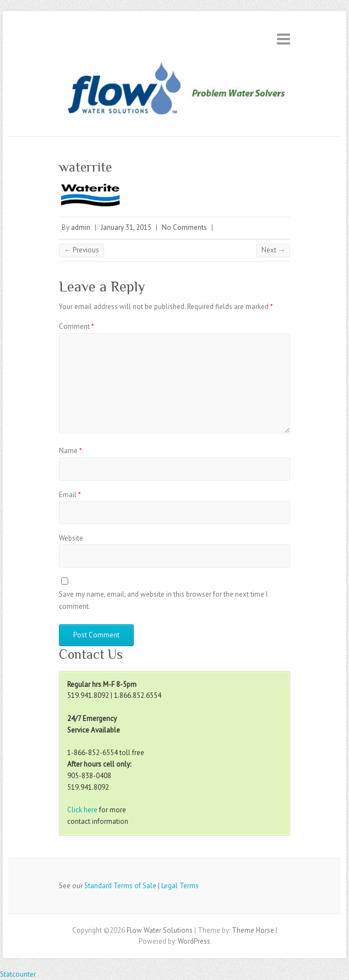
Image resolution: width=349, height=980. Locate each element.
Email (70, 495)
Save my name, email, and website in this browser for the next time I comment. (163, 600)
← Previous (81, 250)
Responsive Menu (283, 39)
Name (70, 451)
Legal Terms (180, 886)
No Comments (184, 227)
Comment (77, 326)
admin (81, 227)
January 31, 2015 (126, 227)
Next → (273, 250)
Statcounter (18, 974)
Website (71, 538)
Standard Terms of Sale (120, 886)
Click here (82, 810)
